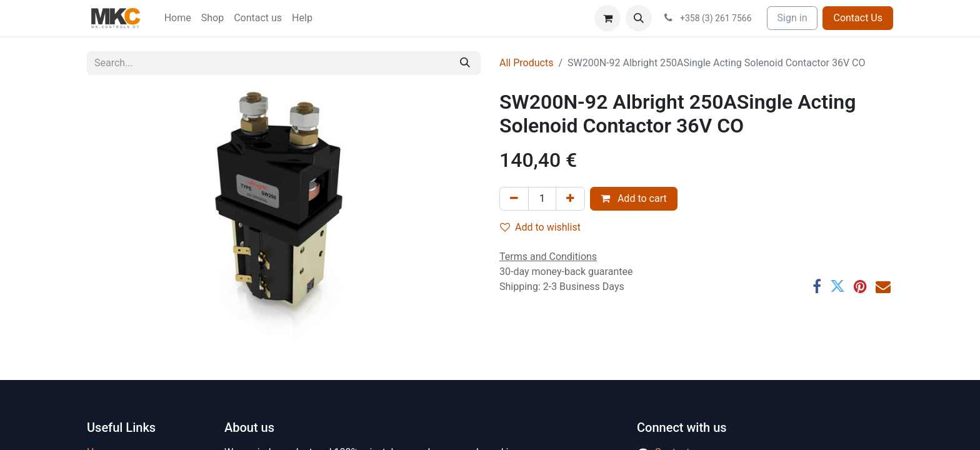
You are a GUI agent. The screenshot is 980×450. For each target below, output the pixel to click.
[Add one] (570, 199)
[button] (639, 18)
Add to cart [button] (634, 198)
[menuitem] (178, 18)
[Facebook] (817, 286)
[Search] (465, 63)
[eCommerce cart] (607, 18)
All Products (526, 63)
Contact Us (858, 18)
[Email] (883, 286)
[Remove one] (514, 199)
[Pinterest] (860, 286)
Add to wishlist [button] (540, 227)
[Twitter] (837, 286)
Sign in (792, 18)
